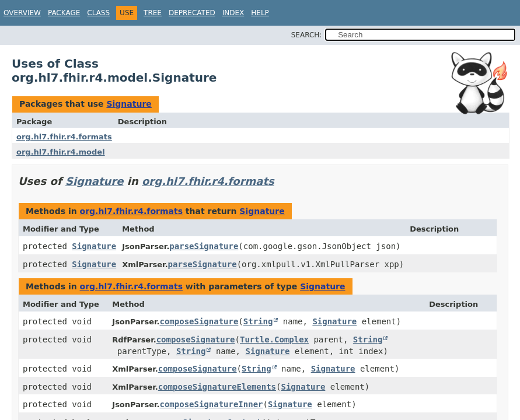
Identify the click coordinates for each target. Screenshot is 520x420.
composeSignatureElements (217, 387)
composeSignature (199, 321)
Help (260, 13)
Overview (22, 13)
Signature (129, 104)
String (258, 321)
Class (98, 13)
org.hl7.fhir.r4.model (61, 152)
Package (64, 13)
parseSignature (204, 246)
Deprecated (192, 13)
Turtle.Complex (274, 339)
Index (233, 13)
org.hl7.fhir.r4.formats (64, 137)
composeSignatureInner (211, 404)
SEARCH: (307, 35)
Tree (153, 13)
